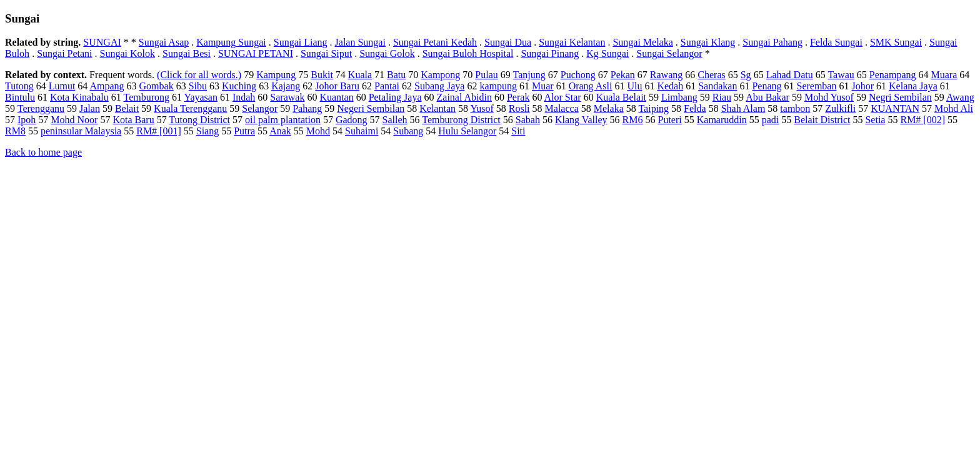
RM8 (15, 131)
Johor (862, 86)
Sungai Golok (387, 53)
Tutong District (199, 120)
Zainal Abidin (464, 97)
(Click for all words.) (199, 75)
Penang (767, 86)
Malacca (562, 108)
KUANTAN (895, 108)
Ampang (107, 86)
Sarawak (287, 97)
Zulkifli (840, 108)
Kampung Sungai (231, 42)
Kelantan (437, 108)
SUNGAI (102, 42)
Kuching (239, 86)
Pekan (623, 75)
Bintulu (20, 97)
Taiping (653, 108)
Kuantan (336, 97)
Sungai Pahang (772, 42)
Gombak (157, 86)
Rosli (519, 108)
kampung (498, 86)
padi (771, 120)
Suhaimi (362, 131)
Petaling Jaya (395, 97)
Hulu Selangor (467, 131)
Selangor (260, 108)
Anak (280, 131)
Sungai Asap (164, 42)
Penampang (893, 75)
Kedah (670, 86)
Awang (960, 97)
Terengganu (41, 108)
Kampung (276, 75)
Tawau (841, 75)
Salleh (395, 120)
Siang (207, 131)
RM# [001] (159, 131)
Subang (408, 131)
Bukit (322, 75)
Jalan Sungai (360, 42)
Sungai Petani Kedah (435, 42)
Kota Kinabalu (79, 97)
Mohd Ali (954, 108)
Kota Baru (133, 120)
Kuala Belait (621, 97)
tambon (795, 108)
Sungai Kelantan (572, 42)
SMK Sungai (896, 42)
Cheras (711, 75)
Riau (722, 97)
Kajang (286, 86)
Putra (244, 131)
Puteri (670, 120)
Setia (875, 120)
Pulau (486, 75)
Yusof (482, 108)
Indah (244, 97)
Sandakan (717, 86)
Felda (695, 108)
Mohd (318, 131)
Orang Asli (591, 86)
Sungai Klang (708, 42)
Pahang (307, 108)
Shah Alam (743, 108)
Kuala (360, 75)
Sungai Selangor (669, 53)
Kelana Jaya (913, 86)
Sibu (198, 86)
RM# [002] (922, 120)
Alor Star (563, 97)
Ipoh (27, 120)
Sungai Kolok (127, 53)
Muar (543, 86)
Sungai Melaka (642, 42)
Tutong (19, 86)
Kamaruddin (722, 120)
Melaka (609, 108)
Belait (127, 108)
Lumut (62, 86)
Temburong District (461, 120)
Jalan (90, 108)
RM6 (633, 120)
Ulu (634, 86)
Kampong (440, 75)
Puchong (578, 75)
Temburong (146, 97)
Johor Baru (337, 86)
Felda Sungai (836, 42)
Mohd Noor (74, 120)
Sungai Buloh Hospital (468, 53)
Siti (518, 131)
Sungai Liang (301, 42)
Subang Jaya (439, 86)
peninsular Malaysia (81, 131)
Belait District (822, 120)
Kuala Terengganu (190, 108)
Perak (518, 97)
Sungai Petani (64, 53)
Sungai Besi (187, 53)
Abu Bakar (767, 97)
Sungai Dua (508, 42)
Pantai (387, 86)
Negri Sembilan (900, 97)
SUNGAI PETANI (256, 53)
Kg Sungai (607, 53)
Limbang (679, 97)
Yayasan (200, 97)
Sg (746, 75)
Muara (944, 75)
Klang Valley (581, 120)
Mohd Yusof (829, 97)
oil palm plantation (283, 120)
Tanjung (529, 75)
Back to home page (43, 152)
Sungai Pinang (550, 53)
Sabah (528, 120)
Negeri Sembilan (371, 108)
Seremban (816, 86)
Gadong (352, 120)
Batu (396, 75)
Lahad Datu (790, 75)
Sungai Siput (326, 53)
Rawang (666, 75)
